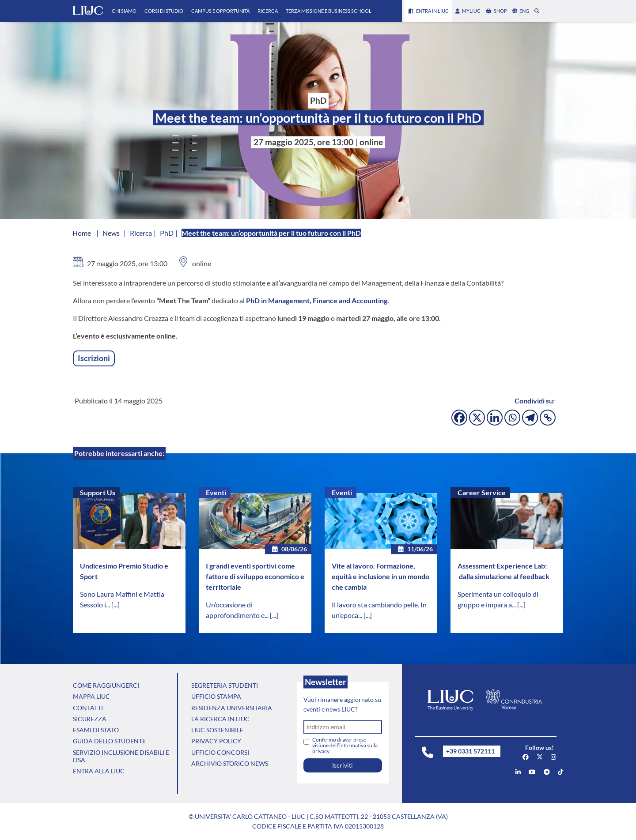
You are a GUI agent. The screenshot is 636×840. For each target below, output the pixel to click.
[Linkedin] (495, 418)
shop (496, 11)
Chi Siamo (124, 11)
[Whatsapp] (512, 418)
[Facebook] (459, 418)
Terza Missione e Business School (329, 11)
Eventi (216, 492)
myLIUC (468, 11)
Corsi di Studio (164, 11)
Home (82, 233)
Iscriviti (343, 765)
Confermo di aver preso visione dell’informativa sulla (345, 745)
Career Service (482, 492)
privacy (321, 751)
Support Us (98, 492)
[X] (477, 418)
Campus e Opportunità (220, 11)
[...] (115, 605)
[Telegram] (530, 418)
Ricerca (268, 11)
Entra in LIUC (428, 11)
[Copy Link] (548, 418)
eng (521, 11)
